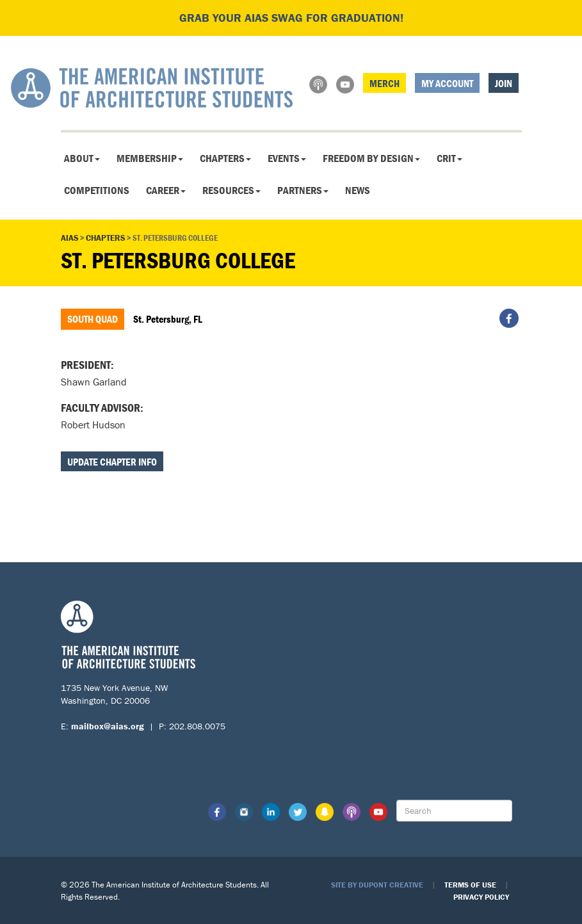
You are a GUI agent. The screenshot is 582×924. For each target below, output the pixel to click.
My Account (447, 83)
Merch (384, 83)
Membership (150, 158)
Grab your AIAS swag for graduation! (291, 18)
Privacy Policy (481, 897)
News (358, 190)
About (82, 158)
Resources (231, 190)
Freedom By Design (371, 158)
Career (166, 190)
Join (504, 83)
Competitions (97, 190)
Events (287, 158)
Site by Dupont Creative (377, 885)
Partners (303, 190)
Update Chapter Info (112, 462)
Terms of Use (470, 885)
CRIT (449, 158)
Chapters (225, 158)
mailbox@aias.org (108, 726)
